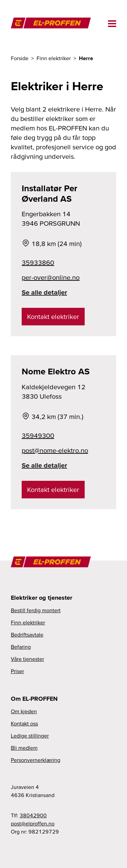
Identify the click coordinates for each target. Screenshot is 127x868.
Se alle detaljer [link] (44, 292)
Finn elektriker (28, 622)
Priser (17, 671)
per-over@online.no (51, 277)
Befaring (21, 647)
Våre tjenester (27, 659)
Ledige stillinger (30, 736)
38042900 (33, 815)
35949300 (38, 436)
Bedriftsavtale (27, 635)
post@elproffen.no (33, 823)
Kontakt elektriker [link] (53, 317)
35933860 (38, 263)
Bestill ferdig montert (36, 610)
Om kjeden (24, 711)
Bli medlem (24, 748)
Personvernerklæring (36, 760)
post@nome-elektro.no (55, 450)
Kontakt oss (24, 723)
